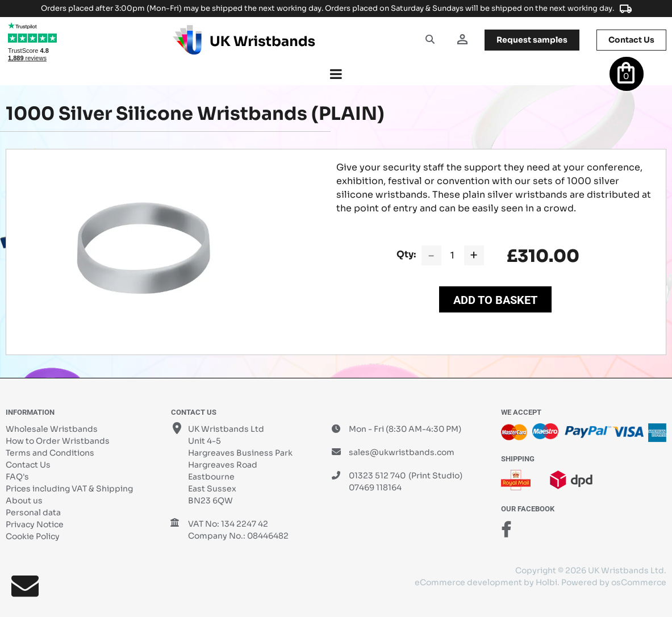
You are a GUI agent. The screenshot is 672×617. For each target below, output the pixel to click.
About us (24, 501)
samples (532, 40)
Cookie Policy (33, 536)
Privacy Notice (35, 524)
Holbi (546, 582)
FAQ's (17, 477)
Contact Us (28, 465)
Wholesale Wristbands (52, 429)
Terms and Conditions (50, 453)
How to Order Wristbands (58, 441)
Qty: (406, 254)
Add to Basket (495, 300)
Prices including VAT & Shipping (69, 489)
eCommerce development (468, 582)
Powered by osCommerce (614, 582)
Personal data (33, 512)
